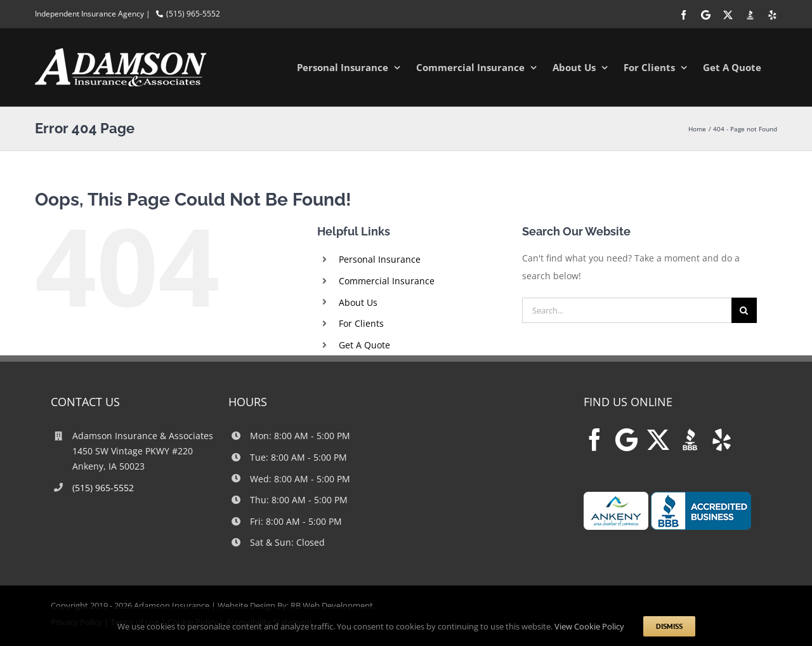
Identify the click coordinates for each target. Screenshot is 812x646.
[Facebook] (595, 439)
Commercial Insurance (387, 281)
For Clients (361, 323)
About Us (358, 302)
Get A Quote (364, 345)
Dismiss (669, 626)
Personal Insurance (380, 259)
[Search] (744, 310)
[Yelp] (722, 439)
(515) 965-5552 (193, 14)
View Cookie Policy (589, 626)
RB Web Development (332, 605)
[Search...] (627, 310)
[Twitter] (658, 439)
